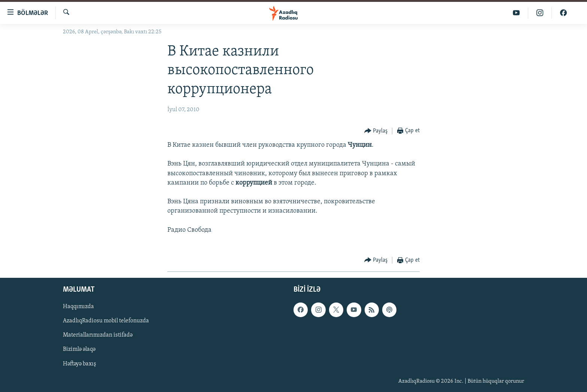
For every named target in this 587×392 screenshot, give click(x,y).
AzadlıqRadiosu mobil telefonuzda (106, 321)
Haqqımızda (78, 307)
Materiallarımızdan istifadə (98, 335)
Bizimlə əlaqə (79, 350)
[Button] (376, 131)
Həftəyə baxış (80, 364)
